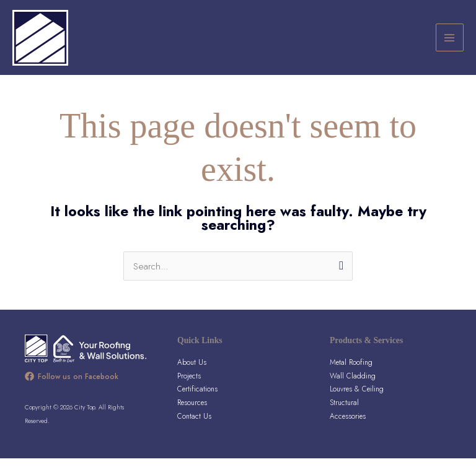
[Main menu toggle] (450, 42)
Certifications (197, 397)
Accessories (348, 424)
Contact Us (194, 424)
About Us (192, 371)
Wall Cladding (353, 384)
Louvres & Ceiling (357, 397)
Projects (189, 384)
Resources (192, 411)
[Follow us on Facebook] (72, 385)
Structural (344, 411)
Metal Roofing (351, 371)
